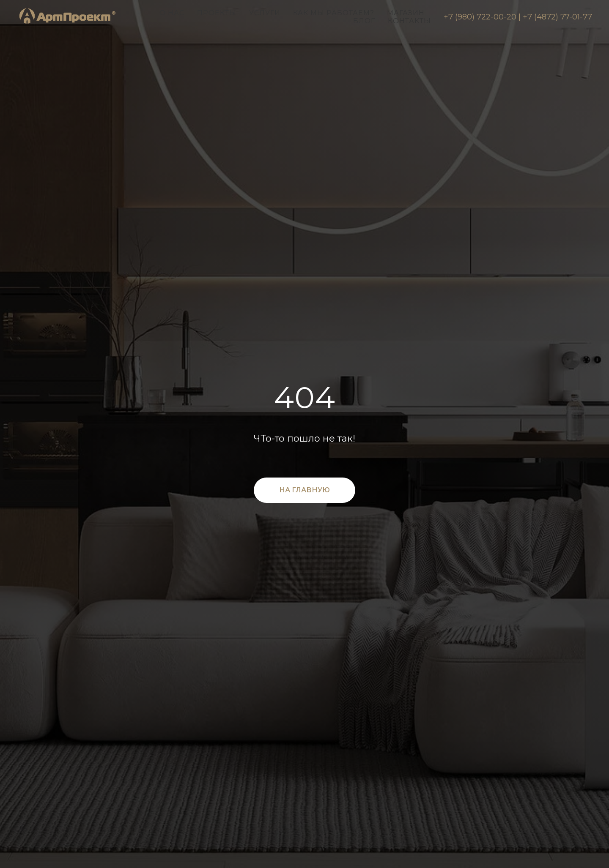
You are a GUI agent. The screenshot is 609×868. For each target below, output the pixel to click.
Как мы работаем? (334, 13)
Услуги (265, 13)
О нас (172, 13)
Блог (364, 21)
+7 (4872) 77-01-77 (557, 17)
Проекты (217, 13)
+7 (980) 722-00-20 (480, 17)
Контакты (409, 21)
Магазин (406, 13)
